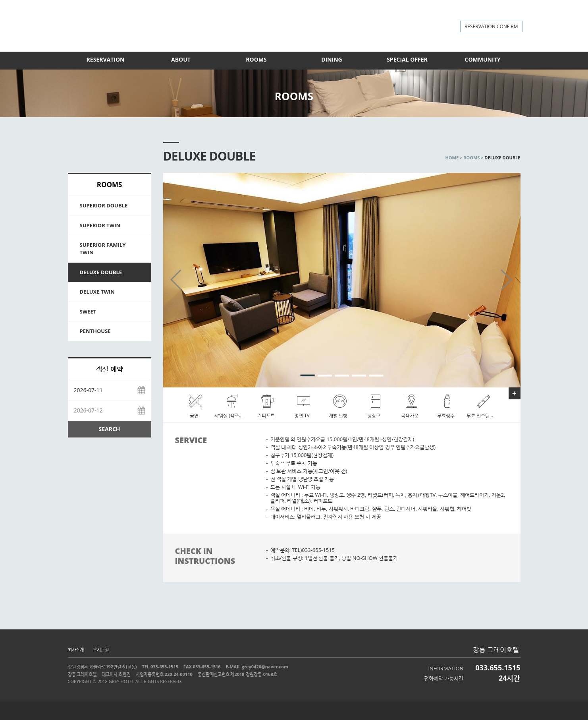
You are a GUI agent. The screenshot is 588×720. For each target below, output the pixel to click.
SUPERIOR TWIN (100, 225)
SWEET (88, 312)
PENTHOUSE (95, 331)
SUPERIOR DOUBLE (104, 205)
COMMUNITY (483, 59)
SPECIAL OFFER (407, 59)
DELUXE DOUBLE (101, 272)
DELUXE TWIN (97, 292)
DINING (332, 59)
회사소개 (76, 649)
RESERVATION (106, 59)
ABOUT (181, 59)
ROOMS (256, 59)
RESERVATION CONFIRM (491, 26)
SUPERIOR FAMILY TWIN (103, 249)
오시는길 (101, 649)
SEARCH (109, 429)
